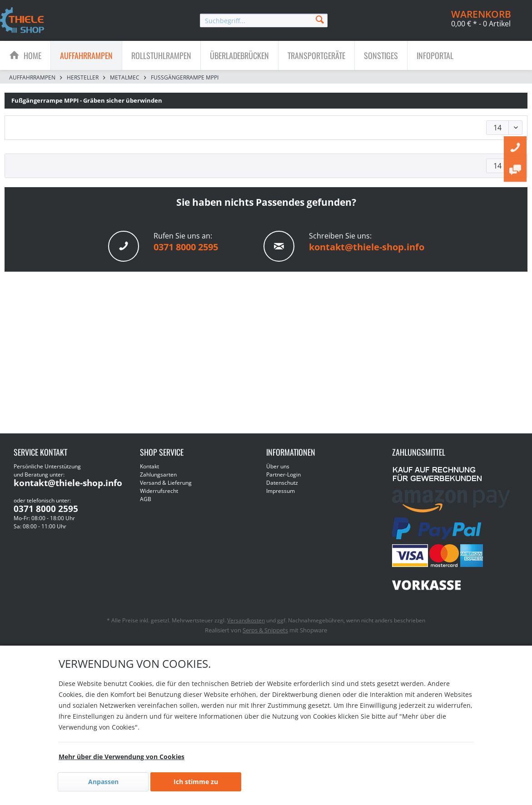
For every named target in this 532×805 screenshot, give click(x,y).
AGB (146, 499)
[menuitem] (264, 20)
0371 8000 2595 (186, 247)
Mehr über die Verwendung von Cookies (122, 757)
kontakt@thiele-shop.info (367, 247)
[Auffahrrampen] (86, 55)
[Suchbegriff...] (264, 20)
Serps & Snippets (265, 630)
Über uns (278, 466)
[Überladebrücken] (239, 55)
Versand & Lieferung (166, 483)
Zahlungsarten (158, 475)
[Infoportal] (435, 55)
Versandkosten (246, 620)
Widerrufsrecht (159, 491)
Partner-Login (283, 475)
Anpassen (103, 782)
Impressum (281, 491)
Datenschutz (282, 483)
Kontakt (149, 466)
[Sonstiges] (381, 55)
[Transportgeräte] (316, 55)
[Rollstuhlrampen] (161, 55)
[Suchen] (320, 19)
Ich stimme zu (196, 782)
